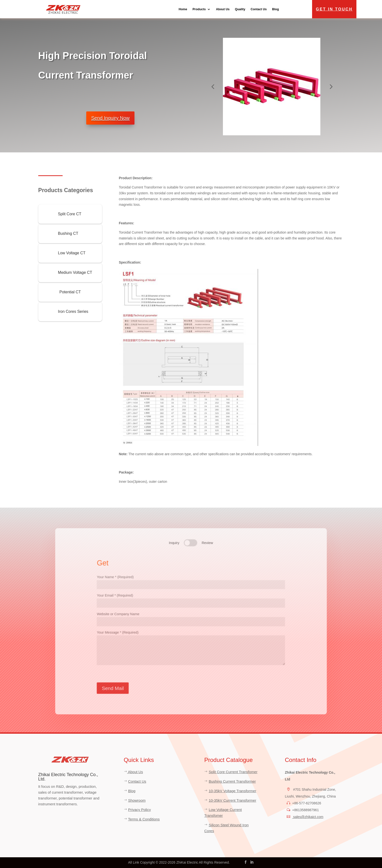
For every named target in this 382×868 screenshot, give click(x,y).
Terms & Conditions (144, 819)
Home (183, 9)
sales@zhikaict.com (308, 817)
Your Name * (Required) (191, 579)
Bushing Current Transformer (232, 781)
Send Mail (110, 690)
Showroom (137, 800)
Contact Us (259, 9)
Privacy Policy (139, 810)
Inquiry (173, 540)
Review (208, 540)
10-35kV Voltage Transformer (233, 791)
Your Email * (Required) (191, 598)
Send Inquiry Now (110, 118)
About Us (223, 9)
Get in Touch (334, 9)
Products (199, 9)
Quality (240, 9)
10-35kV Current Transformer (233, 800)
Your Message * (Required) (191, 649)
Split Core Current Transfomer (233, 772)
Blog (276, 9)
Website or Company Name (191, 617)
